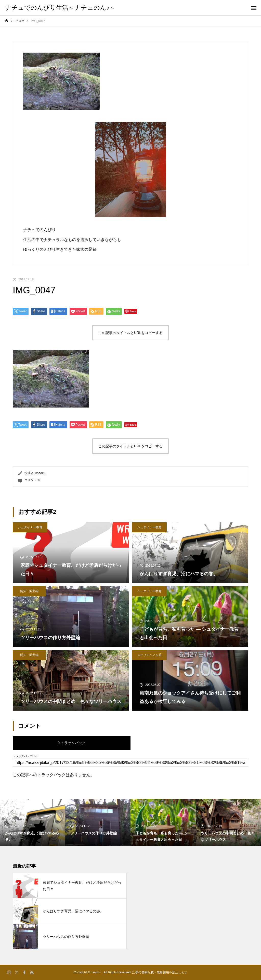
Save (133, 311)
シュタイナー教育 (30, 527)
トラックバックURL (25, 756)
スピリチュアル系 (149, 655)
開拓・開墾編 (29, 591)
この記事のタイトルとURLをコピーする (130, 333)
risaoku (40, 473)
